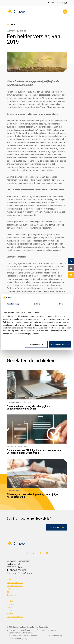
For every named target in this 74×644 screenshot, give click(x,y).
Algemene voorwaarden (47, 630)
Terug (13, 24)
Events (10, 610)
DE (57, 3)
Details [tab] (37, 304)
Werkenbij (11, 613)
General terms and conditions (21, 633)
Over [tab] (61, 304)
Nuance (10, 604)
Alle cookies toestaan (60, 344)
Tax (8, 592)
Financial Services (15, 586)
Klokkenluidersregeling (18, 639)
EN (53, 3)
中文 (65, 3)
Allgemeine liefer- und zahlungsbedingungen (27, 636)
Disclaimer (11, 630)
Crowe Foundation (15, 617)
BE (61, 3)
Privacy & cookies (26, 630)
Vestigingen (12, 601)
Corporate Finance (15, 583)
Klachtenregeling (55, 636)
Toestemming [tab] (13, 304)
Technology (12, 595)
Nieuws (10, 607)
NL (49, 3)
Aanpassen (37, 344)
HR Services (12, 589)
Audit (9, 579)
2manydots (43, 627)
